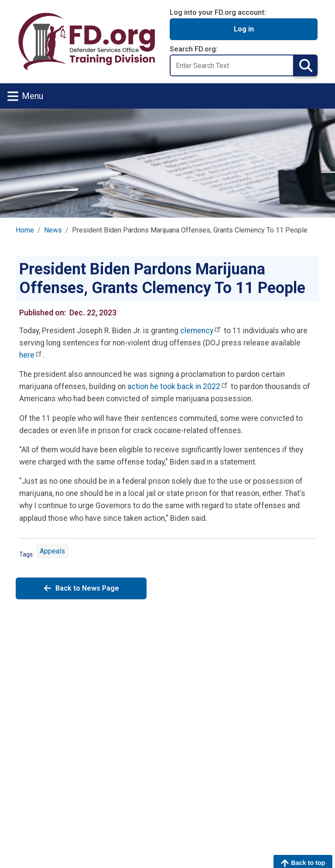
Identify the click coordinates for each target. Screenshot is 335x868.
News (53, 230)
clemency (201, 331)
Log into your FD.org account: (218, 12)
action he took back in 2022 (178, 386)
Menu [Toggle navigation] (25, 96)
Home (25, 230)
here (31, 355)
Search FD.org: (194, 49)
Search (306, 65)
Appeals (52, 551)
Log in (244, 29)
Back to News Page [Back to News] (81, 588)
